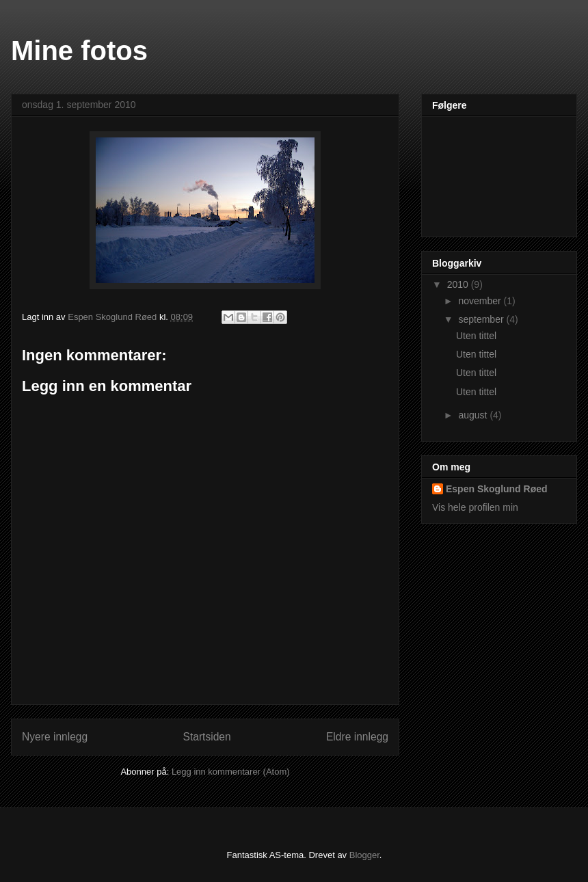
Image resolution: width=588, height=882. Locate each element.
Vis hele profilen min (475, 507)
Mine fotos (79, 51)
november (481, 301)
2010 (459, 284)
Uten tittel (476, 336)
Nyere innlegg (55, 737)
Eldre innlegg (357, 737)
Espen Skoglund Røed (497, 489)
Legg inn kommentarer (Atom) (231, 772)
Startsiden (206, 737)
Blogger (364, 855)
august (474, 415)
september (482, 319)
